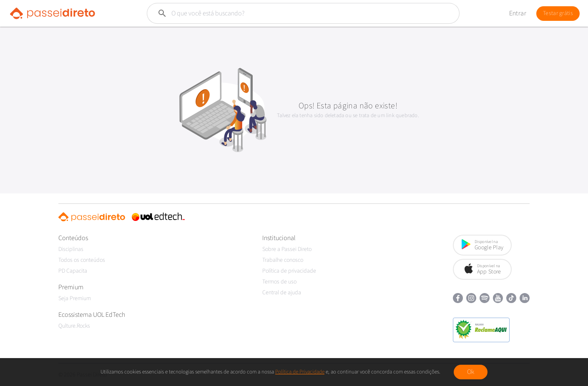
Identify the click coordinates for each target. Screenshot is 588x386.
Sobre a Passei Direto (287, 249)
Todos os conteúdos (82, 260)
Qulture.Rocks (74, 326)
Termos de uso (279, 282)
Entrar (518, 13)
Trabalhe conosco (283, 260)
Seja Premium (75, 298)
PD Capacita (73, 271)
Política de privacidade (289, 271)
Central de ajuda (282, 293)
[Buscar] (283, 13)
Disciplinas (71, 249)
